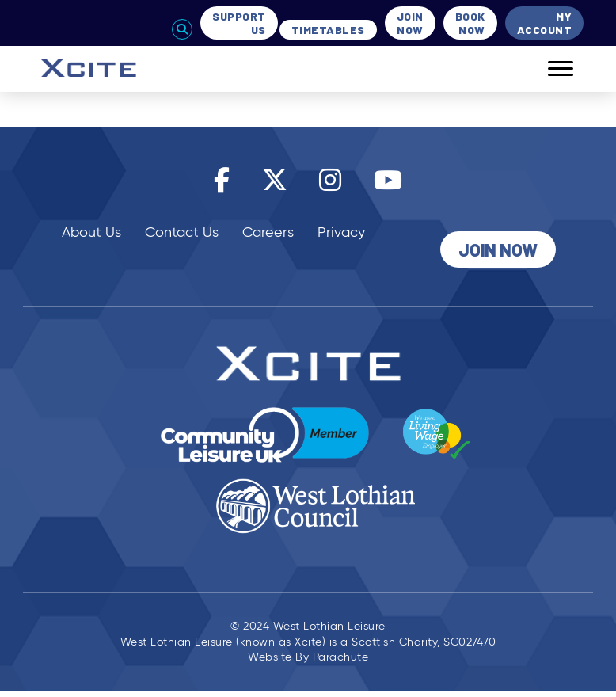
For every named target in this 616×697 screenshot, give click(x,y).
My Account (545, 23)
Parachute (341, 659)
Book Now (470, 23)
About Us (91, 232)
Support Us (239, 23)
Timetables (328, 30)
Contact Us (182, 232)
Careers (268, 232)
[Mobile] (549, 69)
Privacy (341, 232)
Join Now (410, 23)
